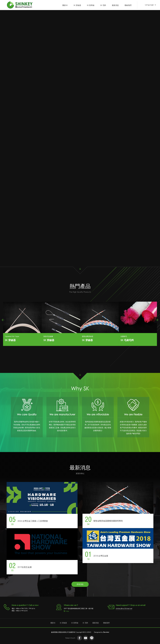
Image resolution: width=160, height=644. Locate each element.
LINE (92, 637)
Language (149, 5)
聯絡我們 (128, 5)
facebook (79, 637)
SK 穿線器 (77, 5)
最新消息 (115, 5)
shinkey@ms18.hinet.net (124, 608)
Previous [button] (3, 320)
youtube (86, 637)
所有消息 (80, 584)
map (67, 611)
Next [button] (157, 320)
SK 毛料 (103, 5)
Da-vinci (106, 631)
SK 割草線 (91, 5)
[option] (22, 324)
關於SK (65, 5)
